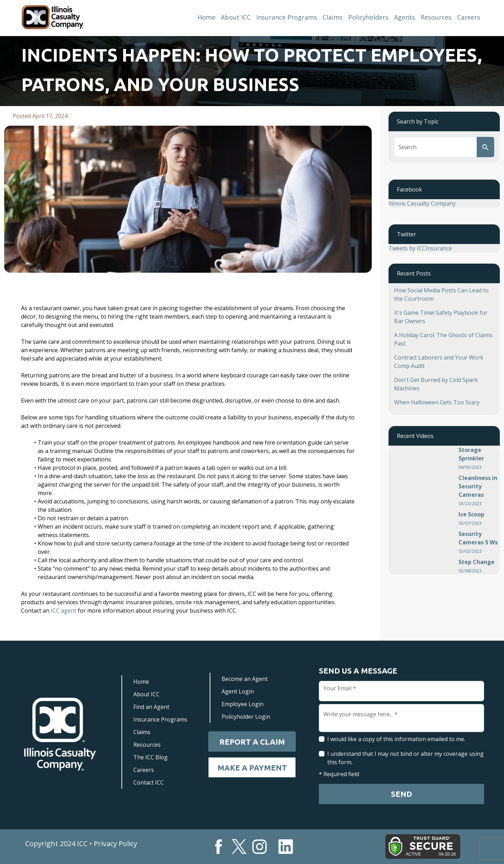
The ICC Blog (150, 757)
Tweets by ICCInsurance (420, 248)
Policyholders (368, 17)
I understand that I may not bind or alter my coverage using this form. (405, 758)
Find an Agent (151, 707)
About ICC (236, 17)
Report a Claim (252, 742)
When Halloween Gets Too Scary (437, 402)
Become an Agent (245, 679)
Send (401, 794)
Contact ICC (149, 782)
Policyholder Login (246, 717)
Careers (469, 17)
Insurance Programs (287, 17)
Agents (405, 17)
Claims (333, 17)
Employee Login (243, 704)
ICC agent (64, 611)
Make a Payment (252, 768)
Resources (436, 17)
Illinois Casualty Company (422, 203)
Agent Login (238, 691)
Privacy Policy (115, 844)
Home (206, 17)
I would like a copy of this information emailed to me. (396, 739)
